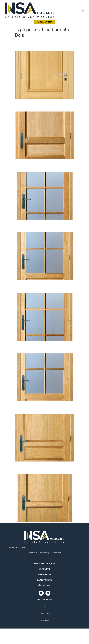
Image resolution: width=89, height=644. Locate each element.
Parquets (45, 569)
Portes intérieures (44, 564)
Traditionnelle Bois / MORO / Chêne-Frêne (39, 347)
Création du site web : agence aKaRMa (44, 553)
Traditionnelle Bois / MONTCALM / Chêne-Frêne (44, 468)
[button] (83, 11)
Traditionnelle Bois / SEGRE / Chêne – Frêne (40, 226)
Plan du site (45, 613)
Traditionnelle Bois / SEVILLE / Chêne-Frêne (41, 407)
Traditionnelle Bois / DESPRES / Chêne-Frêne (42, 286)
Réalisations (44, 586)
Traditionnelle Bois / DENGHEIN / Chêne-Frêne (43, 165)
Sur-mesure (45, 575)
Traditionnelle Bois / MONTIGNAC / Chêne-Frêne (44, 105)
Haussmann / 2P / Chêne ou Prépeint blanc (38, 44)
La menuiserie (44, 580)
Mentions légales (45, 599)
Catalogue (44, 620)
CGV (44, 606)
